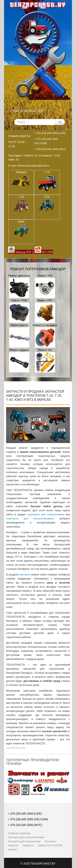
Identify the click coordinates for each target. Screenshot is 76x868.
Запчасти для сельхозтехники (26, 837)
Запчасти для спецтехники (24, 841)
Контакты (50, 841)
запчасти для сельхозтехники (30, 518)
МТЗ (18, 557)
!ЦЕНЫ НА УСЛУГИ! (50, 845)
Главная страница (19, 833)
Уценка (12, 849)
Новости (13, 845)
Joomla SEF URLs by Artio (16, 748)
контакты (25, 575)
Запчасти (28, 845)
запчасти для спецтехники (46, 514)
